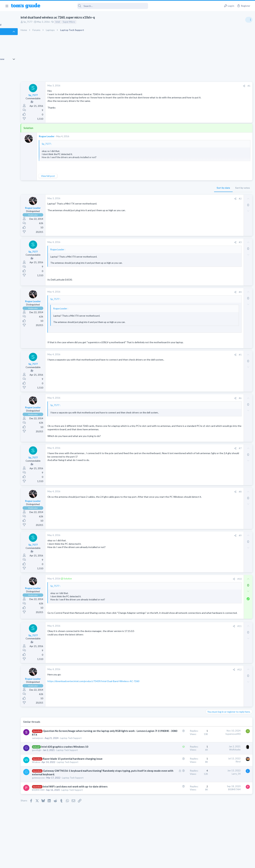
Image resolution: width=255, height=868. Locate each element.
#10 (184, 586)
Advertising (91, 863)
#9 (184, 542)
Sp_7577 (47, 22)
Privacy (136, 863)
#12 (184, 679)
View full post (67, 176)
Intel (77, 22)
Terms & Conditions (160, 863)
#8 (184, 498)
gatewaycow (57, 795)
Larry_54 (180, 787)
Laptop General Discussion (220, 253)
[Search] (96, 6)
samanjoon (56, 752)
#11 (184, 636)
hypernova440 (177, 744)
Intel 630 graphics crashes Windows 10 (84, 760)
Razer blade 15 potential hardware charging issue (92, 772)
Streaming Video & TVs (218, 233)
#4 (184, 292)
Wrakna (55, 776)
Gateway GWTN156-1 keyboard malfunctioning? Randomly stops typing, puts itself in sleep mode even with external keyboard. (86, 788)
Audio (209, 210)
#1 (193, 86)
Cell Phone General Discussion (221, 290)
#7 (184, 455)
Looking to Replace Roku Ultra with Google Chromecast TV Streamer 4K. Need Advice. (228, 221)
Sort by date (167, 188)
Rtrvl (182, 775)
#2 (184, 199)
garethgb (55, 764)
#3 (184, 242)
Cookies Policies (115, 863)
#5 (184, 358)
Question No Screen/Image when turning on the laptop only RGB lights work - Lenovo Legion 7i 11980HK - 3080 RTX (89, 745)
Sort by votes (187, 188)
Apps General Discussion (219, 306)
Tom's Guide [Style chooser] (227, 839)
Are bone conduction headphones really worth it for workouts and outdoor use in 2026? (228, 197)
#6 (184, 402)
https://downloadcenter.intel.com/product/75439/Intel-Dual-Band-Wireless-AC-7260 (112, 691)
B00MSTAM (57, 811)
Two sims (211, 280)
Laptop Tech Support (90, 752)
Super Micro (88, 22)
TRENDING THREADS (211, 187)
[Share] (188, 86)
